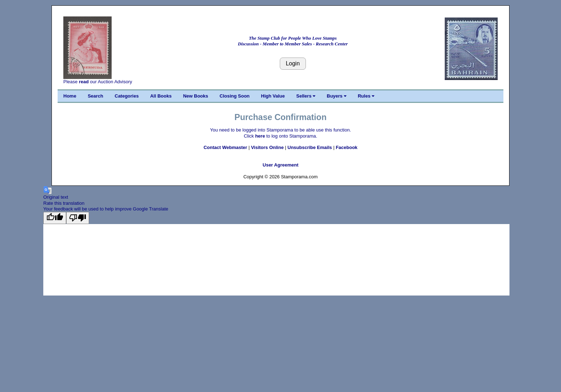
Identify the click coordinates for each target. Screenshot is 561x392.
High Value (273, 96)
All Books (161, 96)
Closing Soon (235, 96)
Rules (366, 96)
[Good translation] (55, 218)
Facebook (347, 147)
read (84, 82)
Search (95, 96)
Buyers (336, 96)
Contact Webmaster (225, 147)
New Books (196, 96)
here (260, 136)
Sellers (306, 96)
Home (70, 96)
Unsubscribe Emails (310, 147)
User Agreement (280, 165)
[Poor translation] (78, 218)
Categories (127, 96)
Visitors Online (267, 147)
